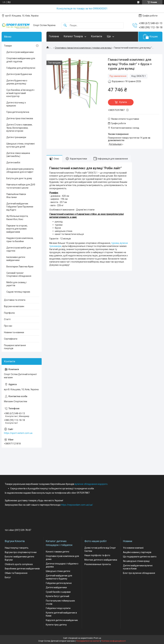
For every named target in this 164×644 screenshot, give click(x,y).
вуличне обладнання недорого (91, 484)
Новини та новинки (14, 332)
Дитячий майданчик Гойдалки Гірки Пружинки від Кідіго (20, 207)
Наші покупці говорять (17, 548)
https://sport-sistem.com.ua (18, 433)
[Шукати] (65, 25)
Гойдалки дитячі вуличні (59, 583)
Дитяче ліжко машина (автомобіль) (18, 155)
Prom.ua (97, 638)
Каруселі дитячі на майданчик (62, 620)
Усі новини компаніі (133, 548)
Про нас (8, 326)
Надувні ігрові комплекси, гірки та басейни (20, 240)
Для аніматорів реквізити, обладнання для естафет (20, 171)
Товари (8, 46)
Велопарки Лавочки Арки (20, 267)
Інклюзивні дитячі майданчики (16, 259)
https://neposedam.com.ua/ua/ (77, 505)
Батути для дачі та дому (19, 178)
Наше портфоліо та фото (97, 555)
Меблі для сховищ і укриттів (16, 284)
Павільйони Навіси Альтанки (16, 196)
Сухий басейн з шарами (58, 592)
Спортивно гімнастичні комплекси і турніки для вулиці (83, 48)
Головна (54, 36)
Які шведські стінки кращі (136, 561)
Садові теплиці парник (18, 292)
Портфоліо (9, 313)
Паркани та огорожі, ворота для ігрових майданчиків (17, 229)
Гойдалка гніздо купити (58, 608)
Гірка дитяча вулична (18, 112)
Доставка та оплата (15, 300)
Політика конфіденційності (113, 641)
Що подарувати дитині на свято (140, 557)
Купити (123, 102)
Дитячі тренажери (16, 137)
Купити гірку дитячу (56, 625)
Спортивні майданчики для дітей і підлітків (21, 60)
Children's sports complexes (19, 564)
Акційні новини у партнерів (137, 552)
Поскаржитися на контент (88, 641)
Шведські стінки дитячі (58, 571)
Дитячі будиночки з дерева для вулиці (17, 82)
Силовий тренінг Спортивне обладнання (19, 275)
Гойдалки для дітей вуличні (21, 68)
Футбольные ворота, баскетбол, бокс (17, 218)
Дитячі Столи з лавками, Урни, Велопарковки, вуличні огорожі (19, 128)
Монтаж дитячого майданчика (101, 560)
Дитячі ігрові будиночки (19, 74)
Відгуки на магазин (14, 306)
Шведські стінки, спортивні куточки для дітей (20, 145)
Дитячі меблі (13, 163)
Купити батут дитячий (57, 596)
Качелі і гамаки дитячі (57, 552)
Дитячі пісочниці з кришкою (16, 104)
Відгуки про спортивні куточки (21, 552)
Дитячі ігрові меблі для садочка (19, 249)
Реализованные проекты (98, 564)
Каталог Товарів (73, 36)
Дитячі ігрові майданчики (20, 52)
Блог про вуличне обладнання (139, 573)
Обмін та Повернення (16, 573)
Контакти (96, 36)
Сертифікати (11, 339)
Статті (7, 319)
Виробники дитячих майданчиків (22, 569)
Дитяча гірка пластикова (20, 118)
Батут (8, 577)
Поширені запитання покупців (15, 347)
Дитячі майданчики (56, 587)
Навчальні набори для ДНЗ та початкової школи (21, 186)
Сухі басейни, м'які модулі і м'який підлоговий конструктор (20, 93)
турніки (115, 243)
